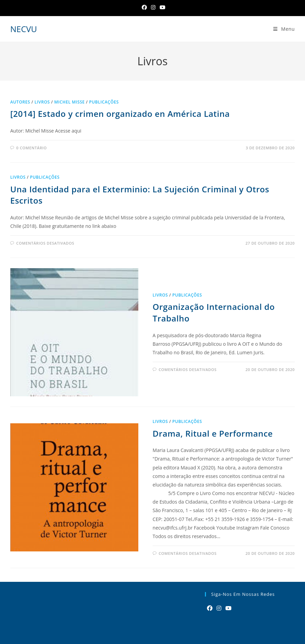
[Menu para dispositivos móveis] (284, 29)
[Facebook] (144, 7)
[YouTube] (161, 7)
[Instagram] (153, 7)
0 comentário (32, 148)
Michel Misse (70, 102)
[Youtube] (228, 608)
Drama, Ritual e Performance (213, 433)
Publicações (104, 102)
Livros (42, 102)
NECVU (24, 29)
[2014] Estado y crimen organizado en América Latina (120, 114)
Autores (20, 102)
